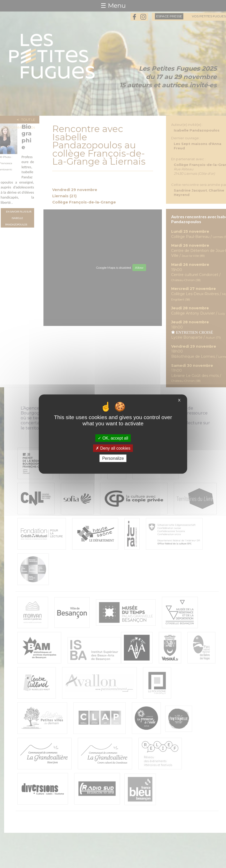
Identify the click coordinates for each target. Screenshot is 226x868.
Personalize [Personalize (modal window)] (113, 458)
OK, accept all (113, 438)
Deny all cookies (113, 448)
